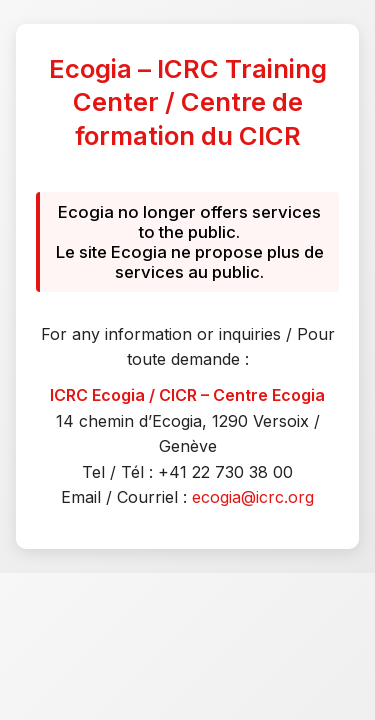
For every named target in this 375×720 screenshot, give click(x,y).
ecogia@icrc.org (253, 497)
